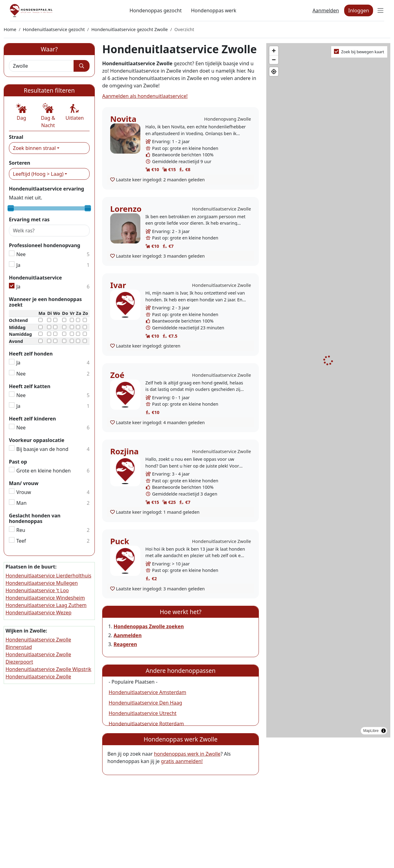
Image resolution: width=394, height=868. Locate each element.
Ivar (118, 285)
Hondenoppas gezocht (156, 10)
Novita (123, 119)
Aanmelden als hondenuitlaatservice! (145, 96)
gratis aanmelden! (182, 761)
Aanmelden (326, 10)
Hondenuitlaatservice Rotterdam (146, 724)
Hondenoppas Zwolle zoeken (149, 626)
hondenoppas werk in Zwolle (187, 754)
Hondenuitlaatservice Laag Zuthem (46, 605)
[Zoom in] (274, 51)
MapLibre (371, 731)
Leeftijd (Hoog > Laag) (38, 174)
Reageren (125, 644)
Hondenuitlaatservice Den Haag (145, 703)
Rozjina (124, 451)
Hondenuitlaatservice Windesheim (45, 598)
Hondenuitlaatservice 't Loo (37, 590)
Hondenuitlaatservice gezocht (54, 29)
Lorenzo (126, 209)
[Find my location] (274, 72)
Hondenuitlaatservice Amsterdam (147, 692)
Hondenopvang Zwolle (227, 119)
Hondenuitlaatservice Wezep (38, 613)
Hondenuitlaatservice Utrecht (143, 713)
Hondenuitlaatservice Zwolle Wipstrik (48, 669)
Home (10, 29)
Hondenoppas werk (213, 10)
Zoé (117, 375)
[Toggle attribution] (384, 731)
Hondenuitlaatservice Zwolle (222, 209)
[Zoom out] (274, 60)
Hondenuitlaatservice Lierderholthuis (48, 576)
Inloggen (359, 10)
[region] (328, 390)
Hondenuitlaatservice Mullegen (42, 583)
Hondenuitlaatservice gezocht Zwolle (130, 29)
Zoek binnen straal (34, 148)
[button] (21, 112)
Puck (120, 541)
